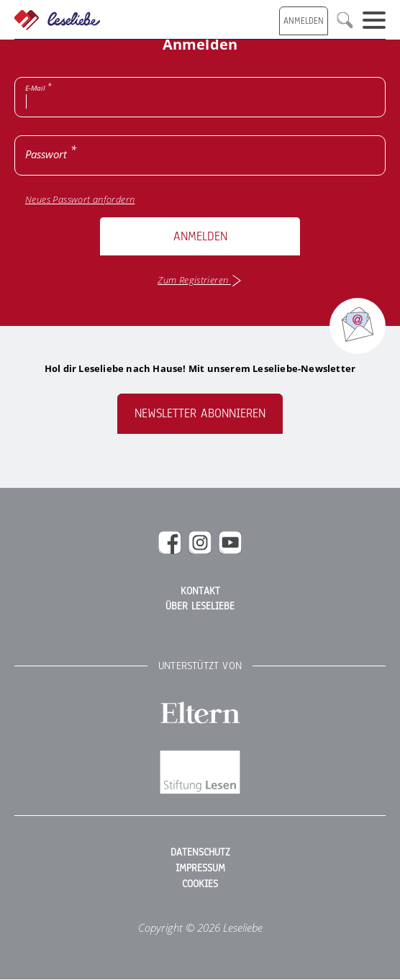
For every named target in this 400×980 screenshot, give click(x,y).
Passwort (46, 154)
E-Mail (35, 88)
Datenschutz (200, 853)
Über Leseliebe (200, 607)
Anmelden (200, 236)
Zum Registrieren (200, 281)
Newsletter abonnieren (200, 413)
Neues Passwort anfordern (80, 200)
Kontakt (200, 591)
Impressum (200, 868)
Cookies (200, 884)
